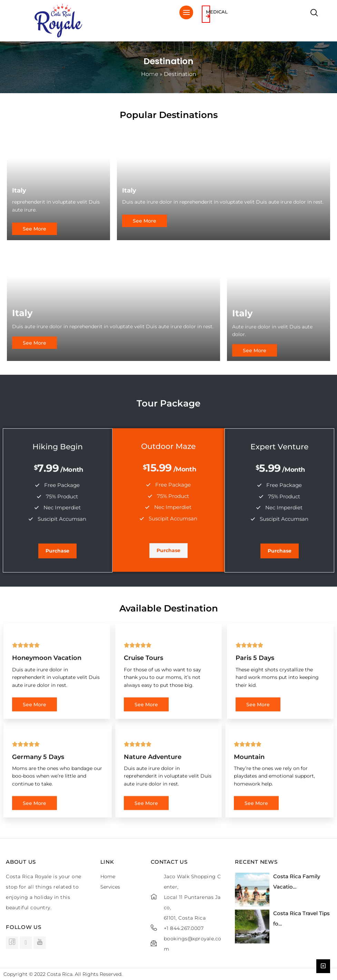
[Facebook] (12, 943)
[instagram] (26, 943)
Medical (217, 14)
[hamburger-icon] (186, 12)
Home (150, 74)
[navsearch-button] (314, 13)
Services (110, 887)
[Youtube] (40, 943)
